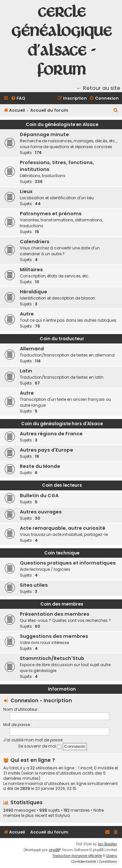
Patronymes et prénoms (51, 214)
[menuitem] (18, 98)
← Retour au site (99, 88)
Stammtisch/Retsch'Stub (52, 658)
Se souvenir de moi (40, 746)
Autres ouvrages (41, 512)
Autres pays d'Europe (47, 450)
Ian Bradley (108, 844)
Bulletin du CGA (39, 496)
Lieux (26, 191)
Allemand (32, 349)
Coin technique (62, 553)
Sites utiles (34, 585)
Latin (26, 371)
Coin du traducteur (62, 339)
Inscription (58, 700)
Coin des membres (62, 604)
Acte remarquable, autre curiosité (63, 528)
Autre (27, 314)
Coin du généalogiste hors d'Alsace (62, 424)
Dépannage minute (44, 134)
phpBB (54, 850)
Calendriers (35, 242)
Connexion (24, 700)
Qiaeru (112, 856)
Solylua (62, 816)
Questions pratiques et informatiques (68, 563)
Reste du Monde (40, 466)
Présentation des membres (55, 614)
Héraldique (34, 292)
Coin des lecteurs (62, 485)
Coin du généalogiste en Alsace (62, 125)
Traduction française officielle (77, 856)
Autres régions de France (51, 434)
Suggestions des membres (54, 636)
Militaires (31, 270)
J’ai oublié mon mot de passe (33, 740)
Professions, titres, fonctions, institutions (57, 166)
